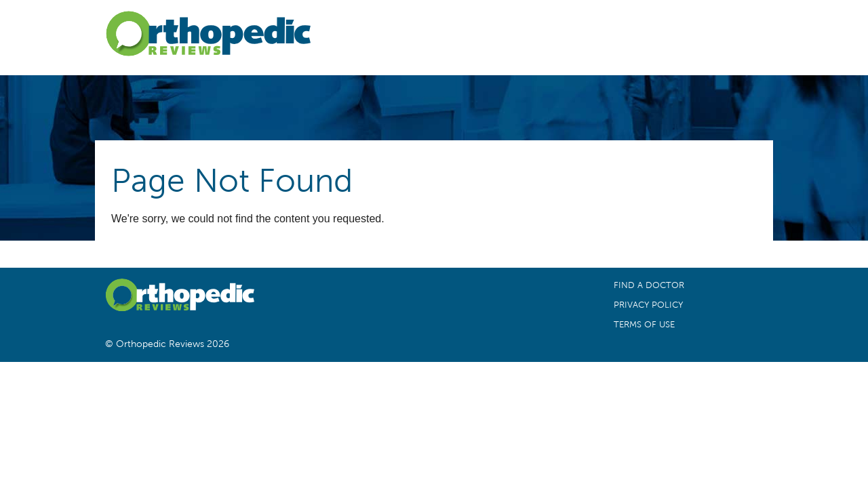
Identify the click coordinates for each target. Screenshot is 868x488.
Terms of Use (644, 325)
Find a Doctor (649, 285)
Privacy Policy (648, 305)
